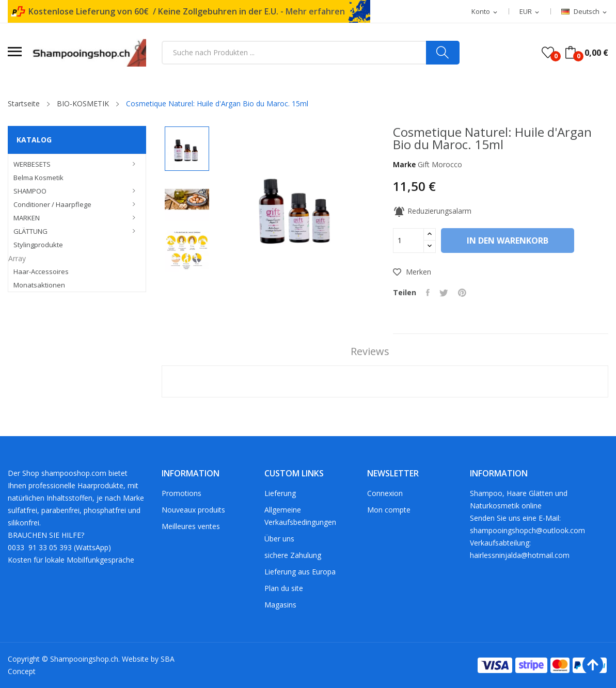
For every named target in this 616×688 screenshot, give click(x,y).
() (548, 53)
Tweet (445, 293)
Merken (412, 272)
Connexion (385, 493)
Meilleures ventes (191, 526)
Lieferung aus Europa (300, 572)
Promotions (181, 493)
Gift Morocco (440, 164)
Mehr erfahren (315, 11)
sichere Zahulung (293, 555)
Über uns (279, 539)
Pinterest (464, 293)
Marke (404, 164)
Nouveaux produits (193, 510)
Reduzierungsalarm (432, 211)
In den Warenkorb (510, 241)
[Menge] (408, 241)
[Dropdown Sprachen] (585, 12)
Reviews (368, 352)
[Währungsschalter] (530, 12)
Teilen (428, 293)
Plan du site (284, 588)
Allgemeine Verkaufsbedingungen (300, 516)
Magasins (280, 605)
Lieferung (280, 493)
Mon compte (389, 510)
